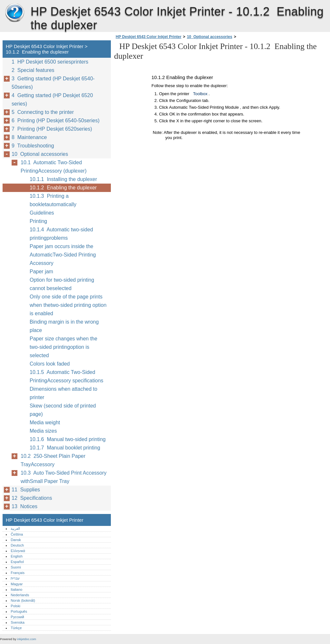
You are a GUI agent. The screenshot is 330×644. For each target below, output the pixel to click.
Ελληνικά (18, 551)
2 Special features (33, 70)
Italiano (16, 589)
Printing (38, 221)
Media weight (45, 423)
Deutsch (17, 545)
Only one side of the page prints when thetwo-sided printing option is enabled (68, 305)
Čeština (17, 534)
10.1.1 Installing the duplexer (63, 179)
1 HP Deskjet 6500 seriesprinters (50, 62)
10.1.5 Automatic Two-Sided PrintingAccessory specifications (67, 376)
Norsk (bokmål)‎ (23, 600)
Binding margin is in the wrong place (64, 326)
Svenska (18, 622)
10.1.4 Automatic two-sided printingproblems (61, 234)
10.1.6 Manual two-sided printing (68, 439)
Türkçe (16, 628)
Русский (17, 617)
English (17, 556)
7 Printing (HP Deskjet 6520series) (52, 129)
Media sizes (43, 431)
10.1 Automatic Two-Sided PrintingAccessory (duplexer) (54, 167)
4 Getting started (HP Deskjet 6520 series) (52, 100)
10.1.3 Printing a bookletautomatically (53, 200)
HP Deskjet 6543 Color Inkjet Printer (15, 13)
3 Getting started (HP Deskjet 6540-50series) (53, 83)
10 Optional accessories (210, 37)
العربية (15, 528)
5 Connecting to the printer (43, 112)
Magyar (17, 584)
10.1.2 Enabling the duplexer (63, 188)
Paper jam (41, 272)
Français (18, 573)
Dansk (16, 540)
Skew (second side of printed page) (63, 410)
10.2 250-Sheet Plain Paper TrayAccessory (53, 460)
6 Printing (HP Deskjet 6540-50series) (56, 121)
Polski (15, 606)
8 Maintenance (29, 137)
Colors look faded (50, 364)
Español (17, 562)
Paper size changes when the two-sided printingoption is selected (63, 347)
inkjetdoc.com (27, 639)
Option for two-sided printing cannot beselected (62, 284)
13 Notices (24, 506)
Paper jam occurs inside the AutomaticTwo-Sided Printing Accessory (63, 255)
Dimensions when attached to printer (63, 393)
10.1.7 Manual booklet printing (65, 448)
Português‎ (19, 611)
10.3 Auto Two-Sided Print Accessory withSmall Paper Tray (64, 477)
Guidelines (42, 213)
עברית (15, 578)
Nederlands (20, 595)
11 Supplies (26, 490)
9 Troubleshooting (33, 146)
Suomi (16, 567)
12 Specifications (32, 498)
